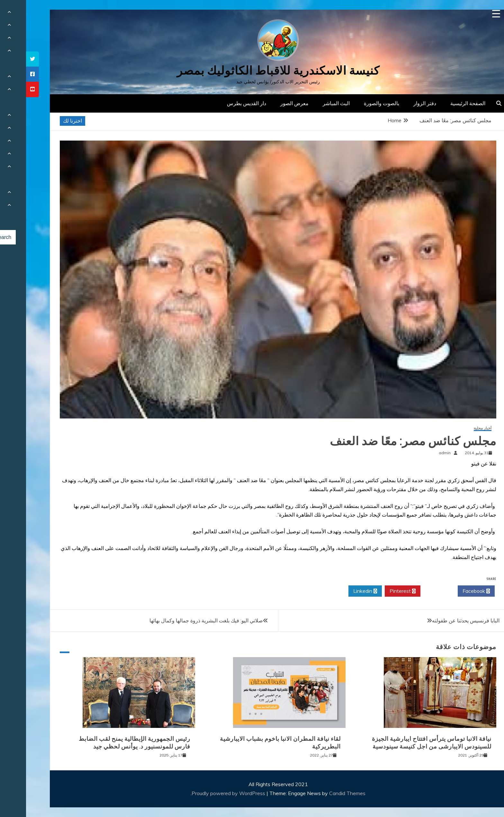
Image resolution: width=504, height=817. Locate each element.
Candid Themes (321, 793)
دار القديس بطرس (221, 103)
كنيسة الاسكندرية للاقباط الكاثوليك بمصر (252, 71)
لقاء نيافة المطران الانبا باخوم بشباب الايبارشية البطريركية (254, 743)
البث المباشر (310, 103)
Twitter (413, 591)
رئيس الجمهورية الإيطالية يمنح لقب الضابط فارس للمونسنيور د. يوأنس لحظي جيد (108, 743)
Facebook (450, 591)
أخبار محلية (457, 428)
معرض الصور (268, 103)
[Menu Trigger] (470, 14)
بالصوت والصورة (355, 103)
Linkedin (339, 591)
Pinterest (377, 591)
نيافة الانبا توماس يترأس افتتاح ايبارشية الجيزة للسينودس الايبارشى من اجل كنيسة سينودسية (406, 743)
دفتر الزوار (399, 103)
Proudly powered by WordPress (203, 793)
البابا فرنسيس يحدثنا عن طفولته (440, 620)
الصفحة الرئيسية (442, 103)
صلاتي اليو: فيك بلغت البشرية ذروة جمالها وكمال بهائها (180, 620)
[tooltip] (6, 59)
